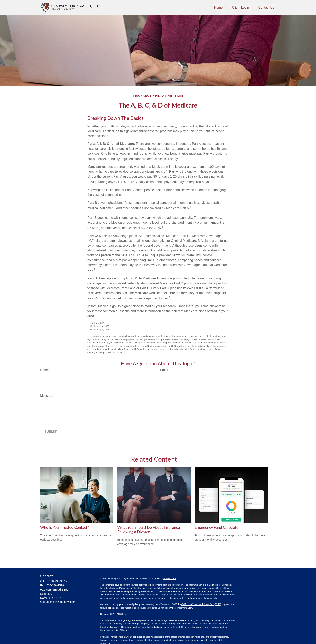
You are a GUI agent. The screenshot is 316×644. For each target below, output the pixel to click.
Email (164, 370)
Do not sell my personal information (175, 608)
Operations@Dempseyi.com (58, 602)
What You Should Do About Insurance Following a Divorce (149, 530)
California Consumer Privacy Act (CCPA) (201, 604)
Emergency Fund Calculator (217, 527)
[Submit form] (50, 432)
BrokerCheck (170, 578)
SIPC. (110, 624)
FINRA (103, 624)
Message (47, 396)
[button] (219, 8)
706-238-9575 (58, 581)
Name (44, 370)
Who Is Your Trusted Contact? (65, 527)
